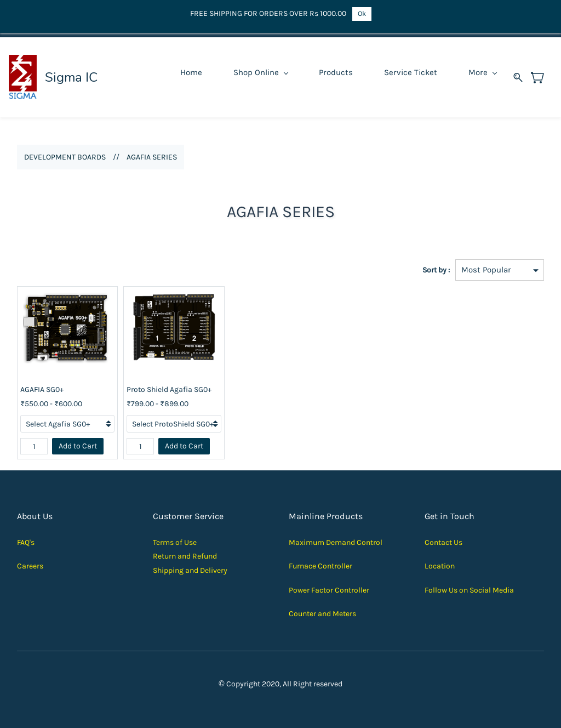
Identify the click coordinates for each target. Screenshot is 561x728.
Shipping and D (179, 570)
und (210, 556)
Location (440, 566)
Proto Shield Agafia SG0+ (169, 389)
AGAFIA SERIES (152, 157)
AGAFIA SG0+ (42, 389)
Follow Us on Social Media (469, 590)
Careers (30, 566)
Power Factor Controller (329, 590)
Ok (362, 13)
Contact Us (443, 542)
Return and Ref (178, 556)
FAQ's (26, 542)
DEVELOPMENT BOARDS (65, 157)
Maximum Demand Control (336, 542)
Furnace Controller (320, 566)
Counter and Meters (322, 614)
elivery (216, 570)
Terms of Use (175, 542)
